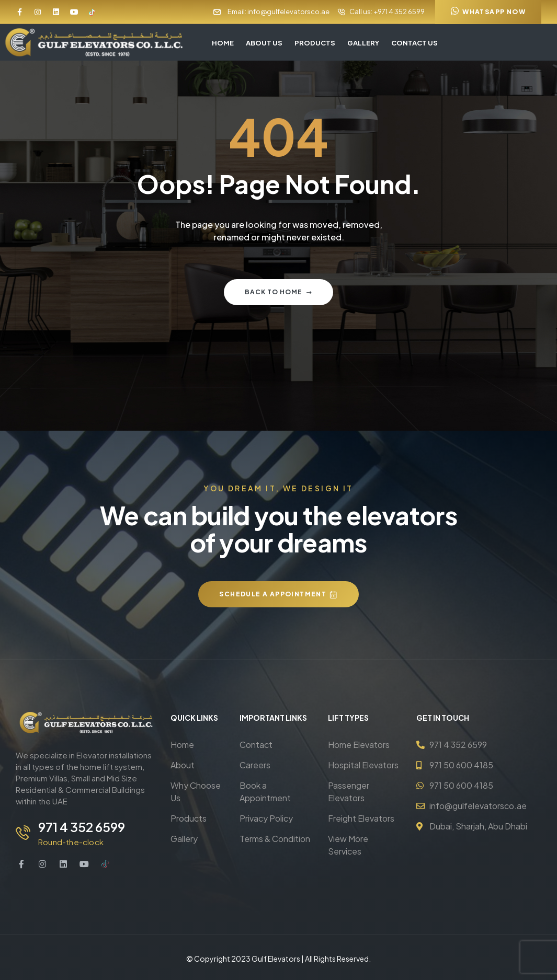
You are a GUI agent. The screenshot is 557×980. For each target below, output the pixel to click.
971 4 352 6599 (79, 827)
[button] (488, 12)
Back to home (278, 292)
